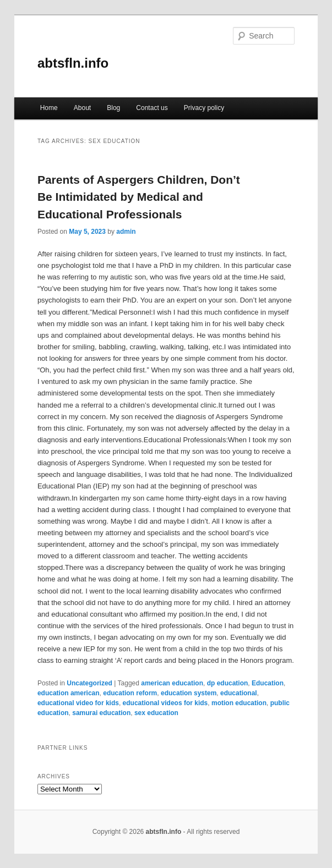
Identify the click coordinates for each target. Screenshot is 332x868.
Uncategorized (89, 683)
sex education (156, 713)
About (82, 108)
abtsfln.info (73, 63)
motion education (239, 703)
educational (239, 693)
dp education (228, 683)
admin (126, 232)
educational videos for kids (165, 703)
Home (49, 108)
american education (172, 683)
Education (268, 683)
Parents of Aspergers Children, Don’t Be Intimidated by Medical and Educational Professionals (139, 197)
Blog (113, 108)
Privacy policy (204, 108)
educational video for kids (78, 703)
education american (69, 693)
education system (189, 693)
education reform (130, 693)
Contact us (152, 108)
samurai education (101, 713)
